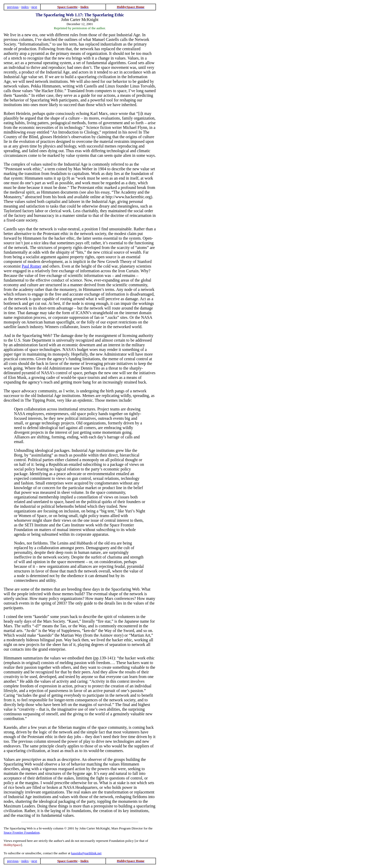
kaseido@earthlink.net (86, 853)
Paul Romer (32, 266)
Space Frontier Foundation (22, 832)
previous (13, 7)
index (25, 7)
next (34, 7)
